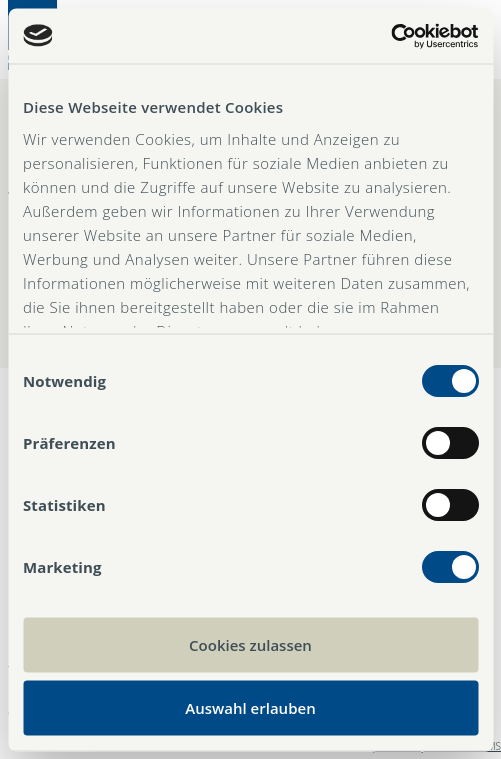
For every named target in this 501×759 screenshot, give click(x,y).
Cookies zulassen (250, 645)
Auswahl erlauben (250, 707)
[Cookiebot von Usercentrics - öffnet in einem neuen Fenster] (390, 36)
